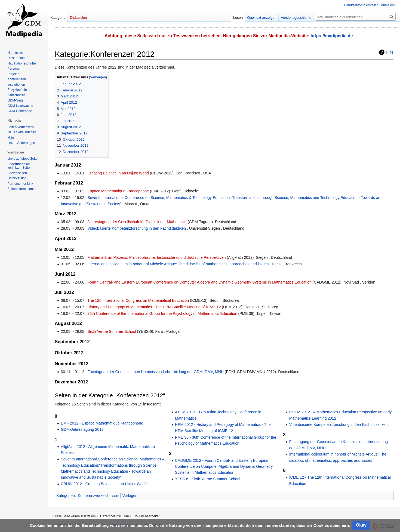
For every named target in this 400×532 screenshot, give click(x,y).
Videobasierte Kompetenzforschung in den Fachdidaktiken (137, 228)
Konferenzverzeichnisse (98, 496)
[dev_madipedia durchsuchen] (356, 17)
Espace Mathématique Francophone (118, 191)
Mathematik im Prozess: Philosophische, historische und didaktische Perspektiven (156, 257)
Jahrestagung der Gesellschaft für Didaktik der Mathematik (137, 222)
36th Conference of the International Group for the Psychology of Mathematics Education (162, 313)
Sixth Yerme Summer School (112, 331)
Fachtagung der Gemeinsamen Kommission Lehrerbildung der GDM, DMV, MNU (156, 372)
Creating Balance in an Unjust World (118, 173)
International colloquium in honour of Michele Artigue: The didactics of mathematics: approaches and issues (178, 264)
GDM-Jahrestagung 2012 (82, 429)
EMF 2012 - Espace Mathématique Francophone (102, 423)
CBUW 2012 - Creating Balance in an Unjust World (104, 484)
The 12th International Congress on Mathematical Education (138, 300)
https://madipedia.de (332, 36)
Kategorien (66, 496)
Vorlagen (130, 496)
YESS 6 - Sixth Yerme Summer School (208, 479)
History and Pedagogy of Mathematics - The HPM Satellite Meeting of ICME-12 (154, 307)
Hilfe (390, 52)
